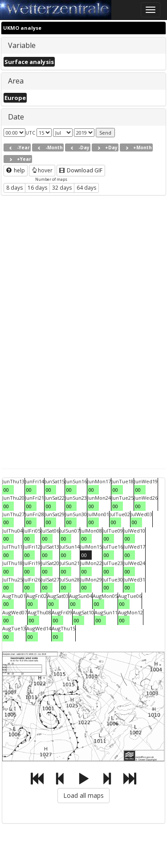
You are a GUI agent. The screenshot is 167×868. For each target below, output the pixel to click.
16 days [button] (37, 188)
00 (6, 490)
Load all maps (83, 795)
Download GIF (81, 170)
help (16, 170)
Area (16, 81)
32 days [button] (62, 188)
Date (16, 117)
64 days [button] (86, 188)
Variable (22, 45)
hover (42, 170)
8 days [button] (14, 188)
